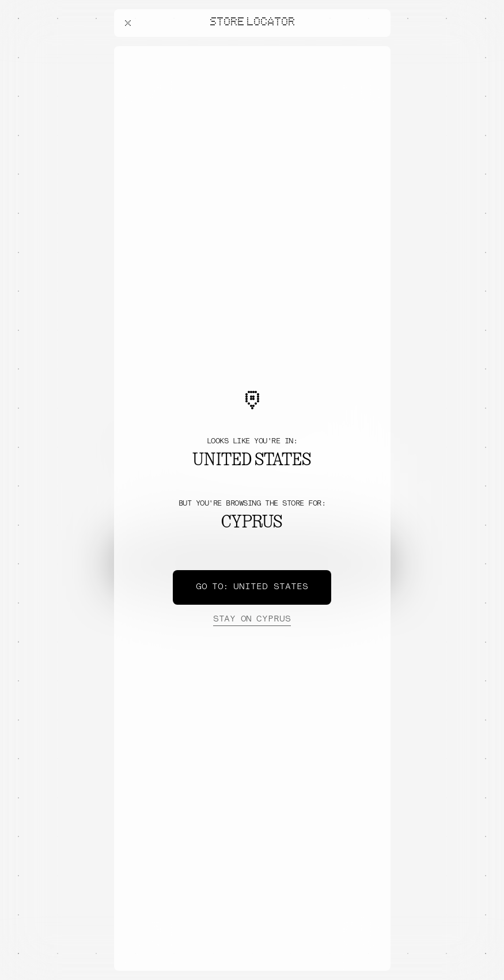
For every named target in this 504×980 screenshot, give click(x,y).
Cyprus (252, 620)
